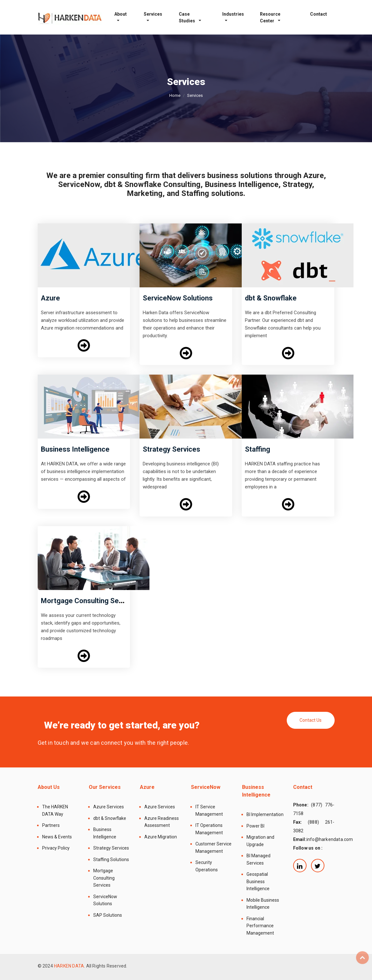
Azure (50, 298)
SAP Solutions (108, 915)
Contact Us (311, 720)
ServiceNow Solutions (178, 298)
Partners (51, 825)
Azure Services (109, 807)
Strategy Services (171, 449)
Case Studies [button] (187, 17)
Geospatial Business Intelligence (258, 881)
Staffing (258, 449)
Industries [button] (233, 14)
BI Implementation (265, 814)
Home (175, 95)
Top (362, 958)
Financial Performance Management (260, 926)
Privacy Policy (56, 848)
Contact (319, 14)
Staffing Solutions (111, 859)
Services (153, 14)
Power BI (255, 826)
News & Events (57, 837)
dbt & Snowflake (271, 298)
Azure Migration (161, 837)
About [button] (121, 14)
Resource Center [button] (270, 17)
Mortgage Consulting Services (90, 601)
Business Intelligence (75, 449)
